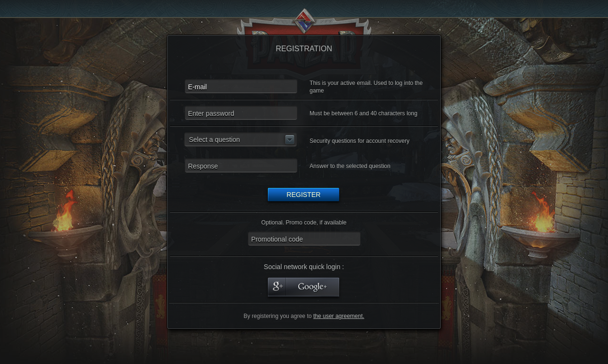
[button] (241, 140)
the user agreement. (338, 316)
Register (304, 195)
